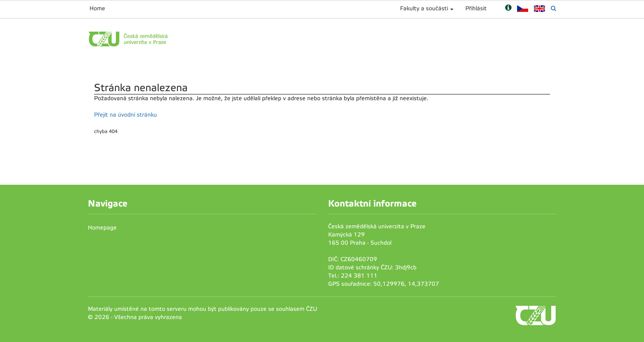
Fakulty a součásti (424, 8)
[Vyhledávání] (553, 8)
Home (97, 8)
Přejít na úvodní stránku (125, 115)
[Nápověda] (508, 8)
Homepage (102, 228)
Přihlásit (476, 8)
